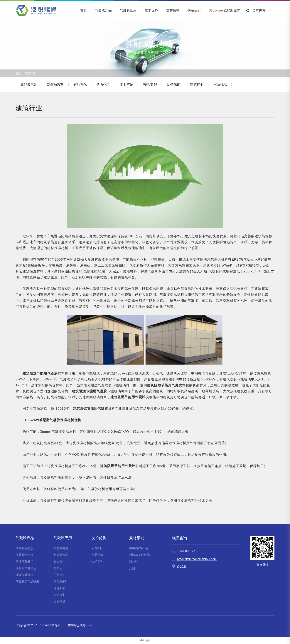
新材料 (134, 561)
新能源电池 (29, 85)
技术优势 (151, 10)
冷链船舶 (182, 85)
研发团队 (97, 548)
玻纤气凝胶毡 (24, 575)
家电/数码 (157, 85)
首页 (84, 10)
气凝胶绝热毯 (24, 555)
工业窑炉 (132, 85)
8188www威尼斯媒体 (224, 10)
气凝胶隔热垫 (24, 548)
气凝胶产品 (103, 10)
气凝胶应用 (128, 10)
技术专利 (97, 561)
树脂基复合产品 (139, 555)
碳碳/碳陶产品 (138, 548)
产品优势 (97, 555)
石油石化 (83, 85)
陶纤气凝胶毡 (24, 561)
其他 (132, 568)
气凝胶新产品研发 (27, 581)
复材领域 (173, 10)
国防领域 (231, 85)
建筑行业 (206, 85)
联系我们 (194, 10)
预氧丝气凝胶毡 (26, 568)
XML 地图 (145, 640)
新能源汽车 (57, 85)
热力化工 (108, 85)
